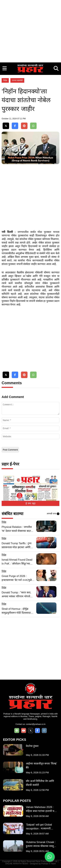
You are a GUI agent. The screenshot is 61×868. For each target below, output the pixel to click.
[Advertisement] (30, 30)
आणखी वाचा (53, 514)
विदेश (5, 80)
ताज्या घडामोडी (17, 80)
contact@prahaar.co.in (36, 724)
